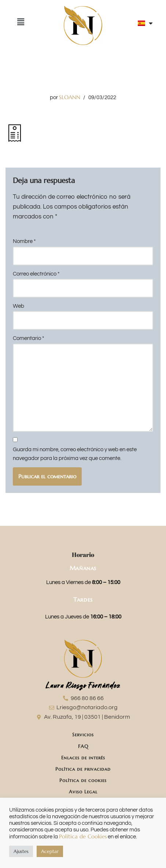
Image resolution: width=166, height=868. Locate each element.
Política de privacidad (83, 769)
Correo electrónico (36, 274)
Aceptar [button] (50, 851)
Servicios (83, 735)
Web (19, 306)
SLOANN (70, 97)
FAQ (83, 746)
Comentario (29, 338)
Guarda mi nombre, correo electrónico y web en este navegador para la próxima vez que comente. (75, 454)
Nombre (24, 241)
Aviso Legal (83, 792)
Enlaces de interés (83, 758)
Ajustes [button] (21, 851)
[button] (21, 22)
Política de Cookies (83, 837)
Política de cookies (83, 780)
